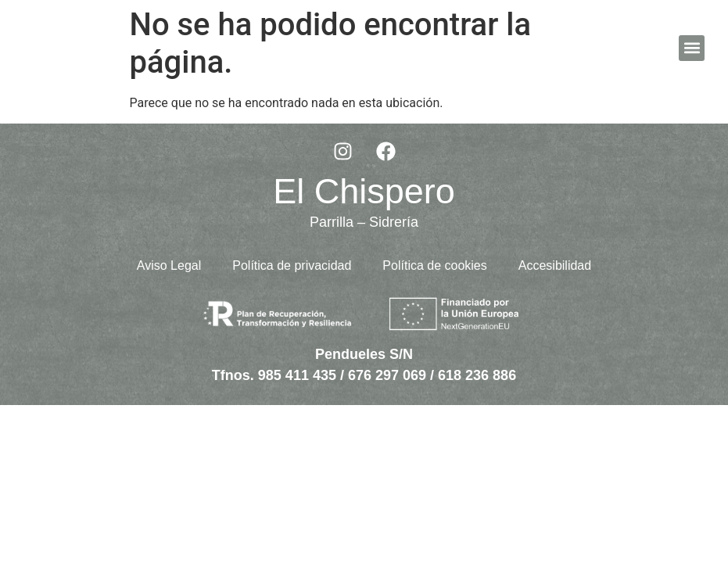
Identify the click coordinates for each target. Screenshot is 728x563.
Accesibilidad (555, 265)
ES (656, 47)
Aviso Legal (169, 265)
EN (638, 47)
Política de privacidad (292, 265)
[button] (692, 48)
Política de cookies (434, 265)
